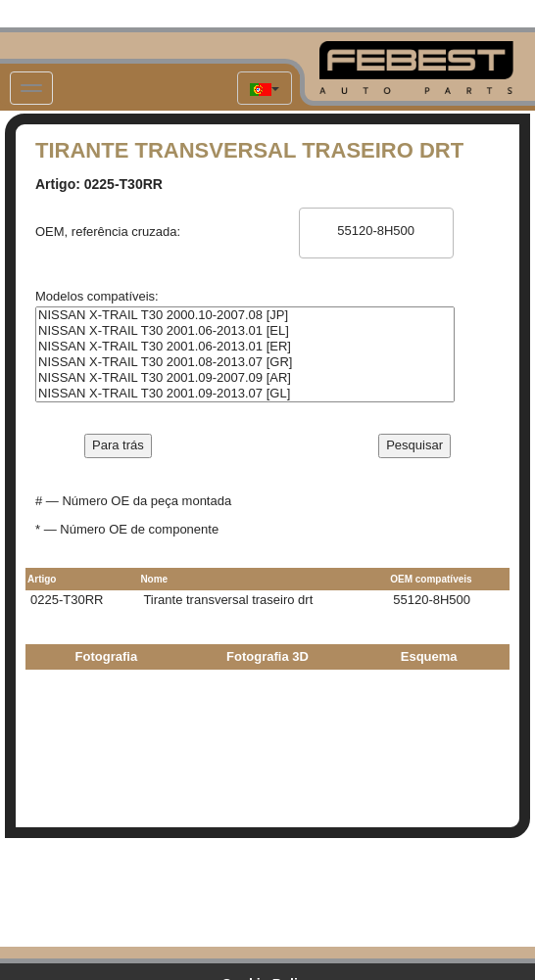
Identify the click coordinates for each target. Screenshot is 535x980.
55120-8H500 (376, 231)
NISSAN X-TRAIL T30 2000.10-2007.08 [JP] (245, 315)
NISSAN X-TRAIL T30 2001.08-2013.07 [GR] (245, 362)
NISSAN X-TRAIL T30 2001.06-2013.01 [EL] (245, 331)
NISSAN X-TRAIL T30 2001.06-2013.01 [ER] (245, 347)
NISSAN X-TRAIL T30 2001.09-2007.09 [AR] (245, 378)
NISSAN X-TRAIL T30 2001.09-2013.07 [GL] (245, 394)
